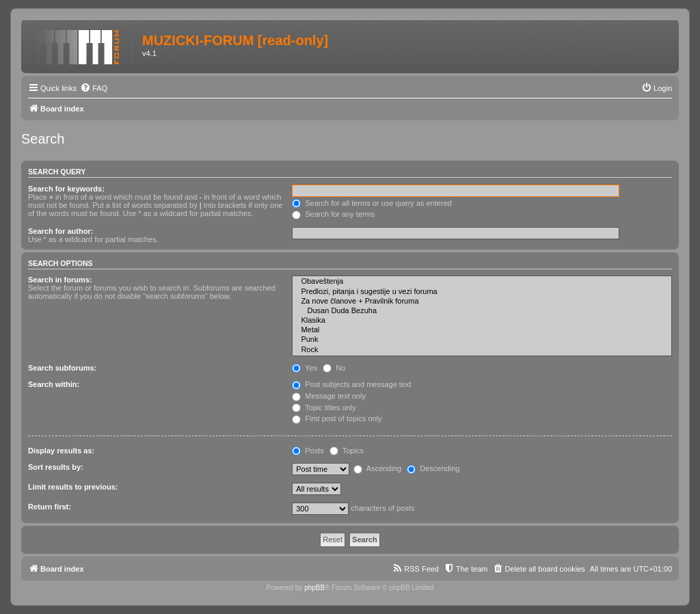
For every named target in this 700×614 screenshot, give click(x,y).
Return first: (50, 507)
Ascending (377, 468)
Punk (482, 340)
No (334, 368)
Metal (482, 330)
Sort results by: (56, 467)
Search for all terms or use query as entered (372, 203)
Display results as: (61, 451)
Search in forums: (60, 280)
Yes (305, 368)
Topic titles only (324, 408)
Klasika (482, 321)
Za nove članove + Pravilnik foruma (482, 302)
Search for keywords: (66, 189)
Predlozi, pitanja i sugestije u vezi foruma (482, 292)
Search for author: (60, 231)
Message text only (329, 396)
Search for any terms (333, 214)
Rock (482, 350)
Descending (433, 468)
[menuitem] (94, 88)
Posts (308, 451)
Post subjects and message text (351, 384)
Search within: (54, 384)
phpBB (314, 588)
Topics (347, 451)
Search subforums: (62, 368)
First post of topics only (337, 418)
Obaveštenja (482, 282)
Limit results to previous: (73, 487)
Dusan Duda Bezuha (482, 311)
